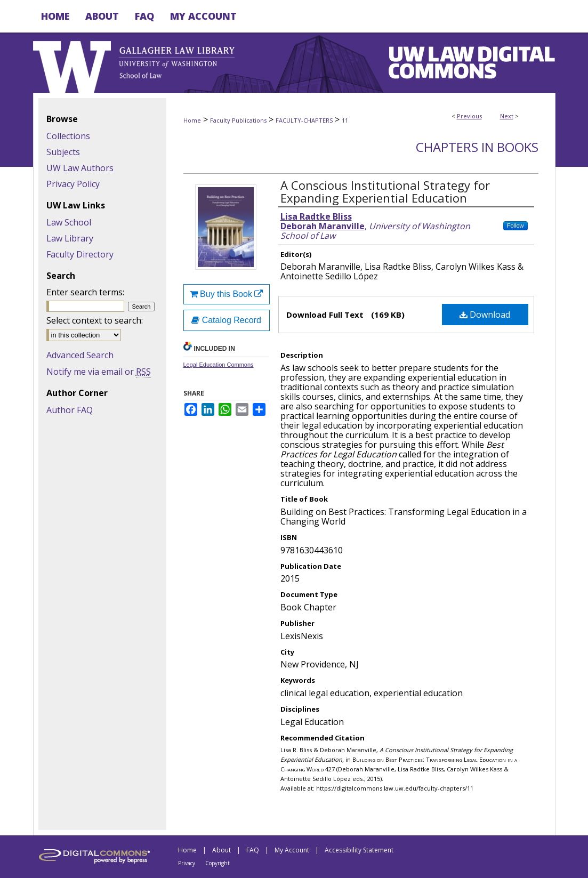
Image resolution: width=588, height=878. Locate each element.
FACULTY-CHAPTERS (304, 120)
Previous (469, 116)
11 (345, 120)
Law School (69, 222)
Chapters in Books (477, 147)
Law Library (70, 238)
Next (507, 116)
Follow (515, 225)
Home (192, 120)
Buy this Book (227, 294)
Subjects (63, 152)
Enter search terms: (85, 292)
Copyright (218, 863)
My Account (292, 850)
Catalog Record (226, 320)
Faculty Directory (80, 254)
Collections (68, 136)
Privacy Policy (73, 184)
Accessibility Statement (359, 850)
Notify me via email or (99, 372)
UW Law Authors (80, 168)
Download (485, 315)
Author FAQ (70, 410)
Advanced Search (80, 355)
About (221, 850)
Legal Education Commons (219, 365)
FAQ (253, 850)
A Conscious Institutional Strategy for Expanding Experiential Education (385, 191)
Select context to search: (95, 320)
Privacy (187, 863)
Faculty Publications (238, 120)
